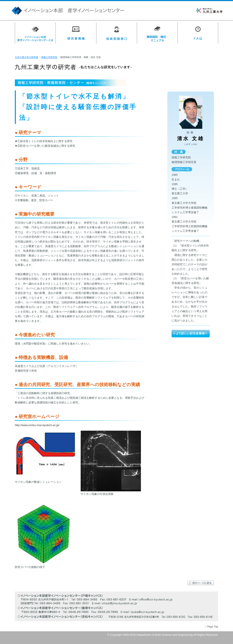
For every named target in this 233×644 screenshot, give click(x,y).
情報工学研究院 (49, 57)
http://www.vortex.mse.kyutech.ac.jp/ (37, 425)
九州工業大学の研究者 (26, 57)
